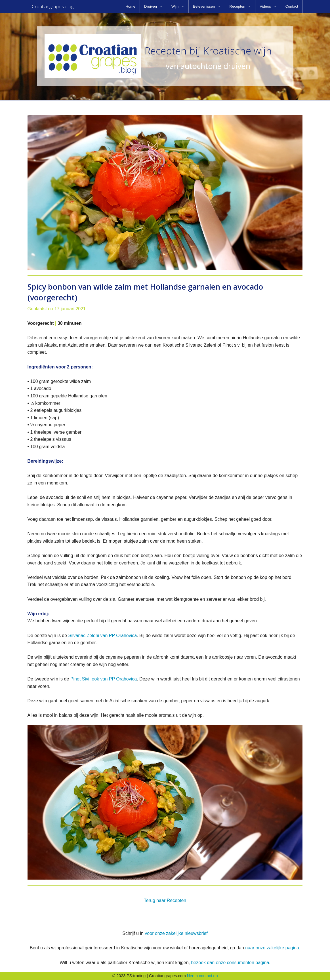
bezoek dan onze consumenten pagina (230, 963)
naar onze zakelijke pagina (272, 948)
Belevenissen (204, 6)
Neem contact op (202, 976)
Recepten (237, 6)
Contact (292, 6)
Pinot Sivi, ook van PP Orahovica (104, 679)
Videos (265, 6)
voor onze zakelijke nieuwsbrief (176, 933)
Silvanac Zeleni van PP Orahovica (103, 636)
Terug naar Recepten (165, 900)
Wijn (175, 6)
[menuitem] (130, 6)
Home (130, 6)
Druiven (151, 6)
